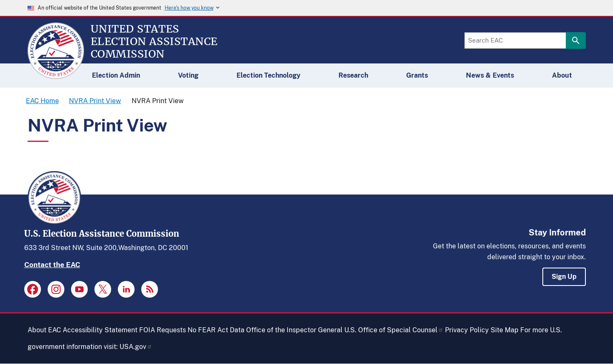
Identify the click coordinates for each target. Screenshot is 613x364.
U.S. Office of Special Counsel (394, 330)
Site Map (505, 330)
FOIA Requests (163, 330)
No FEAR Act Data (216, 330)
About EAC (44, 330)
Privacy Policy (467, 330)
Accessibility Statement (100, 330)
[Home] (56, 75)
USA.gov (136, 347)
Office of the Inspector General (294, 330)
